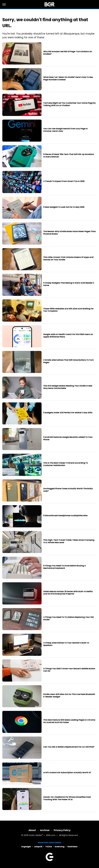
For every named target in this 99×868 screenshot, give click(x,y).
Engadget (26, 847)
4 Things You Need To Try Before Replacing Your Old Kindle (68, 618)
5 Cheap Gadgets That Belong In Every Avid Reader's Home (69, 284)
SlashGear (73, 847)
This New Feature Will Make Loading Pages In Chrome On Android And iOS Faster (69, 721)
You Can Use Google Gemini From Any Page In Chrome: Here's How (65, 130)
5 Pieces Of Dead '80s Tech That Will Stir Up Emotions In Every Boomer (69, 156)
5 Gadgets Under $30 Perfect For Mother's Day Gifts (68, 413)
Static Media (35, 835)
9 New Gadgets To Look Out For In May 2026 (64, 207)
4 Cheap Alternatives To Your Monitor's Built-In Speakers (66, 644)
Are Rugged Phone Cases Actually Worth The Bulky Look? (68, 490)
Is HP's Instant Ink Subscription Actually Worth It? (67, 773)
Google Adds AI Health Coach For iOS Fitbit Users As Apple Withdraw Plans (68, 336)
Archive (45, 830)
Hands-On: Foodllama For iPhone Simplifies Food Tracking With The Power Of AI (67, 798)
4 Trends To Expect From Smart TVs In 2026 (64, 181)
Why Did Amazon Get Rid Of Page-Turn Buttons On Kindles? (68, 53)
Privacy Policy (62, 830)
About (32, 830)
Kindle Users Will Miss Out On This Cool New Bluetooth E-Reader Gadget (69, 696)
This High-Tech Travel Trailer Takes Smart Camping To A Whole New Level (69, 541)
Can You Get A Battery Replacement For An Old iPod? (69, 747)
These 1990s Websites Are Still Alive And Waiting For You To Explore (68, 310)
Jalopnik (38, 847)
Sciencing (60, 847)
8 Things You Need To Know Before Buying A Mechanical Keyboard (65, 567)
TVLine (49, 847)
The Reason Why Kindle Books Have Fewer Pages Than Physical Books (70, 233)
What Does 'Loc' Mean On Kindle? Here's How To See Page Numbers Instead (68, 78)
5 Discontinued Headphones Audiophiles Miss (65, 516)
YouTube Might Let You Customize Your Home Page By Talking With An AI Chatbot (69, 104)
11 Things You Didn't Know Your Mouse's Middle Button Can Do (69, 670)
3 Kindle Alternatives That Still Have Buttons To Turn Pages (69, 361)
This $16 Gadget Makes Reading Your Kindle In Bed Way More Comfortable (68, 387)
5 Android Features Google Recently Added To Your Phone (68, 438)
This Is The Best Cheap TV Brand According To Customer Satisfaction (66, 464)
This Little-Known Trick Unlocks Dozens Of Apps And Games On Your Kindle (68, 259)
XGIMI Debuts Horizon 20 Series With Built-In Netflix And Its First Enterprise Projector (68, 593)
